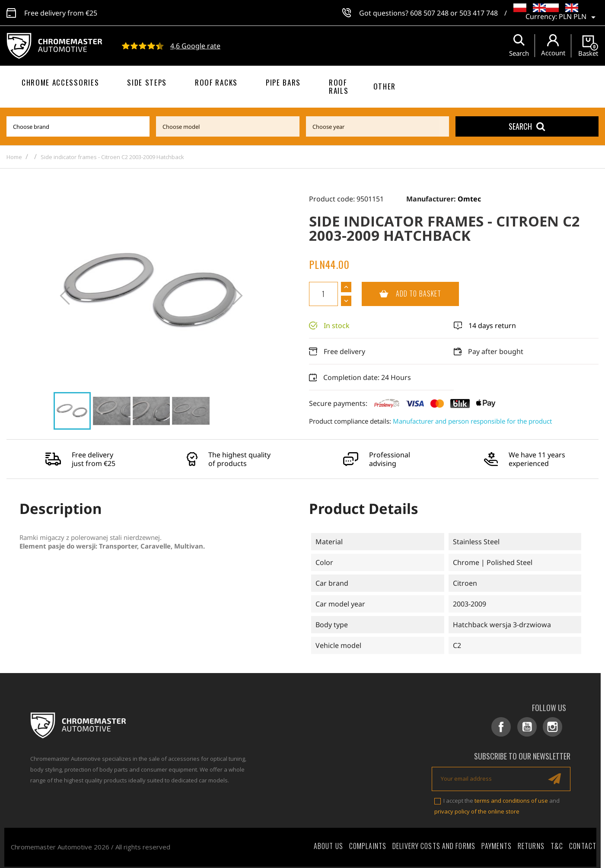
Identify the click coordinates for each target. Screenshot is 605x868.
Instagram (556, 727)
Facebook (510, 727)
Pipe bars (283, 82)
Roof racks (216, 82)
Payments (497, 843)
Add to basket (401, 294)
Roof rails (339, 86)
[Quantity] (323, 294)
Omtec (469, 199)
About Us (328, 843)
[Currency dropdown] (579, 17)
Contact (583, 843)
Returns (531, 843)
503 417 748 (479, 13)
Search (527, 126)
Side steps (147, 82)
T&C (557, 843)
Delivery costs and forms (434, 843)
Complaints (368, 843)
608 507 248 (429, 13)
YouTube (533, 727)
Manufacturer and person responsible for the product (472, 421)
